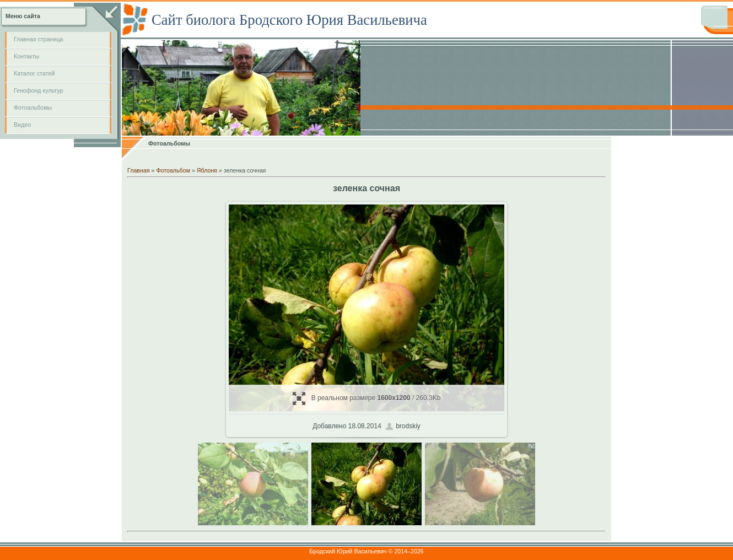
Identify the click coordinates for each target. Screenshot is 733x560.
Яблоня (207, 170)
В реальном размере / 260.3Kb (367, 398)
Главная (139, 170)
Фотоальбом (173, 170)
